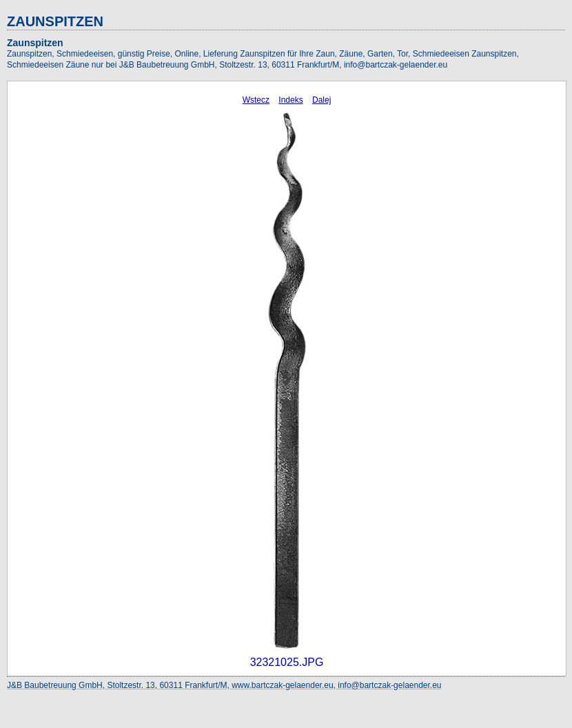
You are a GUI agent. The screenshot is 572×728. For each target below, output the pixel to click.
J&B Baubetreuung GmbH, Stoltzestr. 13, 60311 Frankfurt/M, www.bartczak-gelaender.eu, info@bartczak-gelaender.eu (224, 685)
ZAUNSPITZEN (55, 21)
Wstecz (256, 100)
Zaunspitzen (35, 43)
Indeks (290, 100)
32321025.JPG (287, 662)
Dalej (321, 100)
